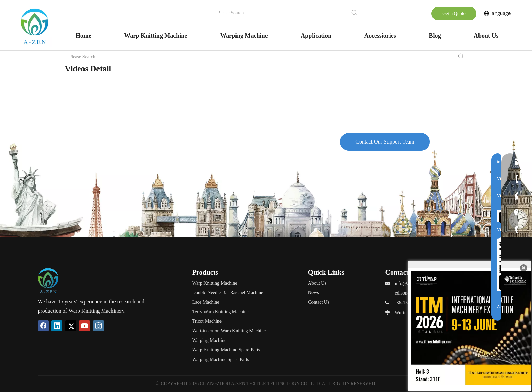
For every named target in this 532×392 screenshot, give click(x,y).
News (314, 293)
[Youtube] (85, 326)
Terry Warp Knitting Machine (221, 312)
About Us (317, 283)
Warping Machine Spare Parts (221, 359)
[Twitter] (71, 326)
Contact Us (319, 302)
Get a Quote (454, 13)
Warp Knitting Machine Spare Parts (226, 350)
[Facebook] (43, 326)
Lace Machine (206, 302)
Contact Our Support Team (385, 142)
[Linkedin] (57, 326)
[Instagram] (98, 326)
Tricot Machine (207, 321)
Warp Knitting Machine (215, 283)
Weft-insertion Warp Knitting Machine (229, 331)
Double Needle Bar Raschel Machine (228, 293)
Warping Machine (209, 340)
